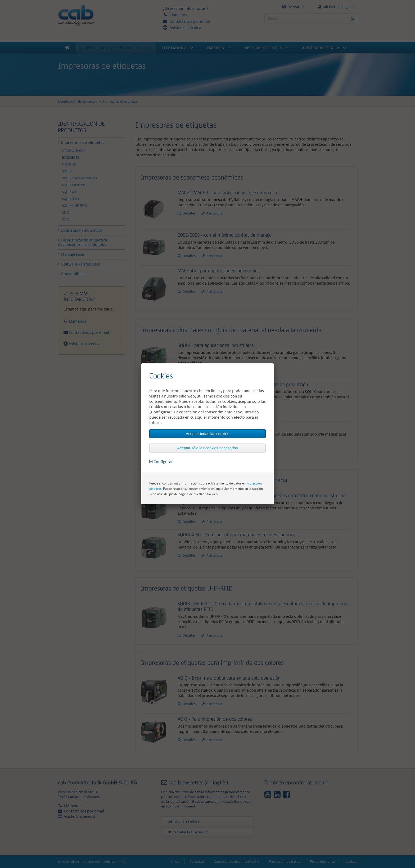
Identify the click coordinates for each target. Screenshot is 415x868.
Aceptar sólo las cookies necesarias (208, 448)
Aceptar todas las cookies (207, 434)
